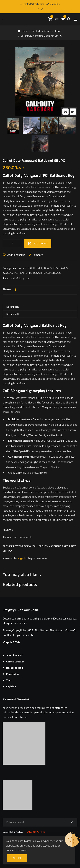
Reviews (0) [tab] (13, 314)
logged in (23, 558)
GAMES (64, 268)
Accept (17, 858)
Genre (48, 31)
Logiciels (11, 686)
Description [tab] (13, 307)
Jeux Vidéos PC (15, 655)
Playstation (13, 674)
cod (28, 278)
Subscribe (73, 822)
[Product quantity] (12, 243)
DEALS (48, 268)
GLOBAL (8, 273)
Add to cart (41, 243)
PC (16, 273)
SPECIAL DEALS (52, 273)
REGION (37, 273)
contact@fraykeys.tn (32, 4)
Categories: (10, 268)
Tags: (6, 278)
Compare (38, 255)
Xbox (9, 680)
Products (36, 31)
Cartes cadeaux (15, 661)
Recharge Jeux (15, 668)
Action (58, 31)
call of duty (18, 278)
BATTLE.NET (35, 268)
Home (25, 31)
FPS (56, 268)
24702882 (53, 4)
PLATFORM (25, 273)
